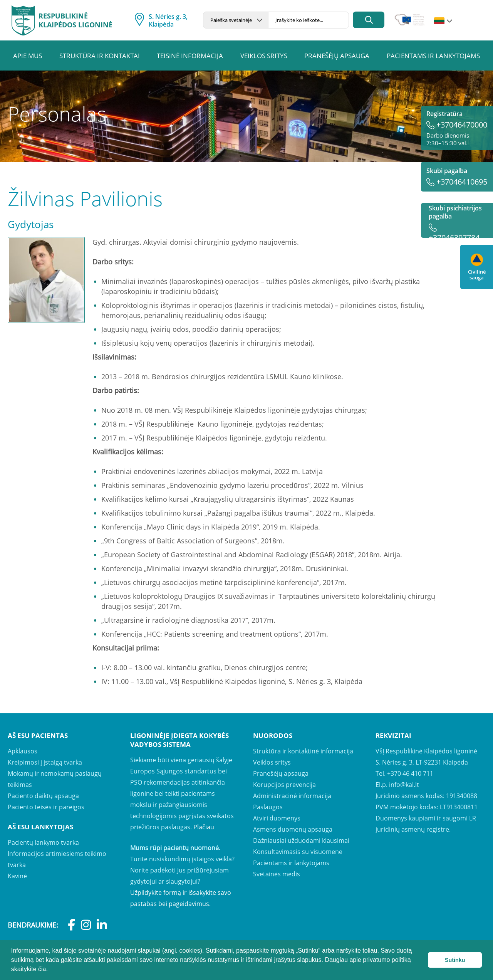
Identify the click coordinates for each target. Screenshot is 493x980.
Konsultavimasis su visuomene (298, 852)
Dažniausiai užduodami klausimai (301, 840)
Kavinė (17, 876)
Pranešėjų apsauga (337, 56)
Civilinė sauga (477, 267)
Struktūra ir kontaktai (100, 56)
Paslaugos (268, 807)
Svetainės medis (277, 874)
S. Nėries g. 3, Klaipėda (168, 20)
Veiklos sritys (264, 56)
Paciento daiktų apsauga (43, 796)
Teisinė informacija (190, 56)
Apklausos (23, 751)
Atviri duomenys (277, 818)
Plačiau (204, 827)
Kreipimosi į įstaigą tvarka (45, 762)
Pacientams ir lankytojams (433, 56)
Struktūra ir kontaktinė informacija (303, 751)
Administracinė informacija (292, 796)
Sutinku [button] (455, 960)
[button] (50, 970)
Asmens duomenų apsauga (293, 829)
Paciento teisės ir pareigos (46, 807)
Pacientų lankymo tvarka (43, 842)
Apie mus (28, 56)
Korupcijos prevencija (284, 785)
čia (42, 969)
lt (439, 21)
